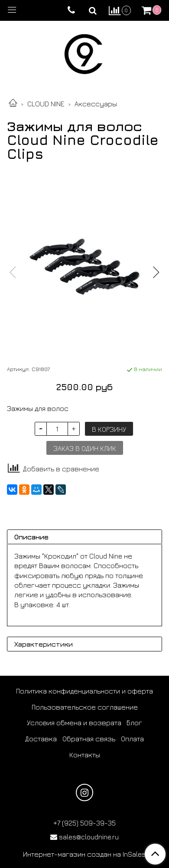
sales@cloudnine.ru (89, 837)
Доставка (41, 739)
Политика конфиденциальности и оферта (84, 691)
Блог (134, 723)
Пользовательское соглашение (85, 707)
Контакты (85, 755)
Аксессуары (96, 104)
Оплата (132, 739)
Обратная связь (89, 739)
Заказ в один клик (85, 448)
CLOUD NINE (46, 104)
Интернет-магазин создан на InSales (84, 854)
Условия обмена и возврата (74, 723)
